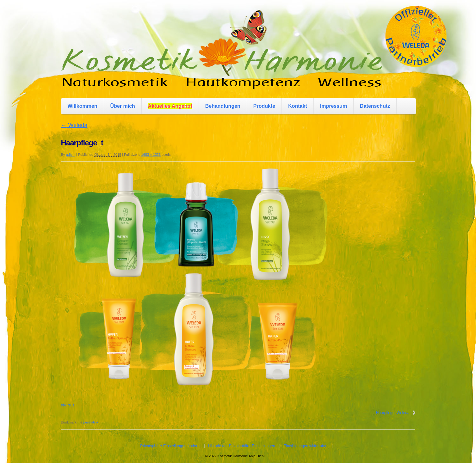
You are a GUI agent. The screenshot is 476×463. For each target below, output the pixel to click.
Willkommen (83, 106)
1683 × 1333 (151, 155)
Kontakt (298, 106)
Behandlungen (223, 106)
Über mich (123, 106)
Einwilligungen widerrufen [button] (305, 446)
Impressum (334, 106)
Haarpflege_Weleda (393, 413)
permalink (91, 422)
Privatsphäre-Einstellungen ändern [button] (170, 446)
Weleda (74, 125)
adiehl (70, 155)
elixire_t (68, 405)
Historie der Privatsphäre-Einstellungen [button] (242, 446)
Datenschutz (375, 106)
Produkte (264, 106)
